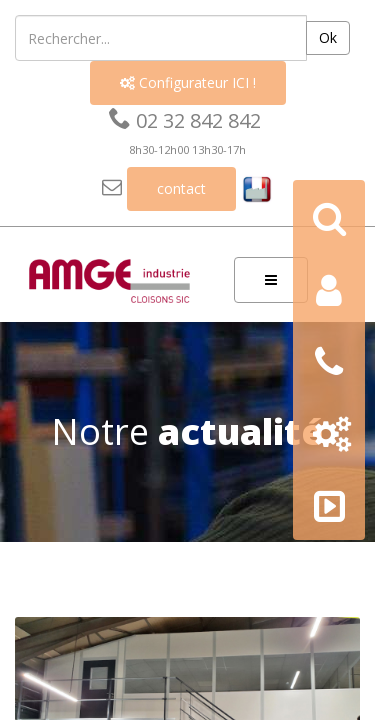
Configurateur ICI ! (188, 82)
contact (181, 188)
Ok (328, 37)
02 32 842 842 (185, 120)
